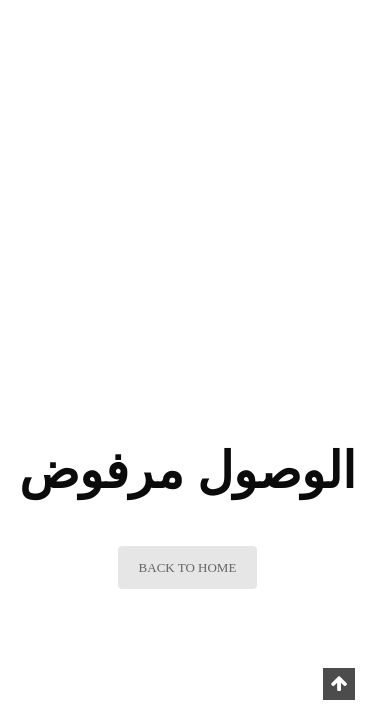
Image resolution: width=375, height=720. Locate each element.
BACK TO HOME (188, 567)
